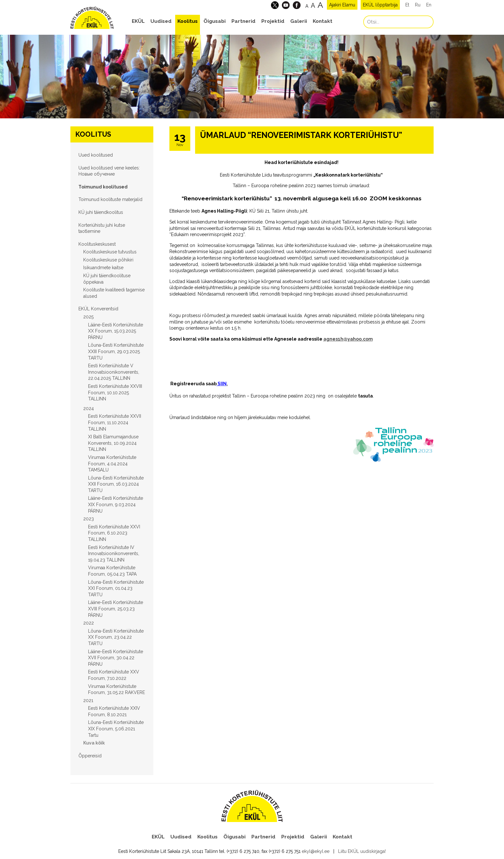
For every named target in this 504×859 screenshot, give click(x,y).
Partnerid (243, 21)
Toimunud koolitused (103, 187)
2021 (88, 700)
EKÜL (138, 21)
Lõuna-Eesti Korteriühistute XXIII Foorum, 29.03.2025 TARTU (116, 351)
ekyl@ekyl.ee (316, 851)
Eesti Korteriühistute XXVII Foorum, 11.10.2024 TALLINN (115, 422)
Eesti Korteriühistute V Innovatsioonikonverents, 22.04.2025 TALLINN (114, 372)
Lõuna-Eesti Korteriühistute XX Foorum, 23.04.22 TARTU (116, 637)
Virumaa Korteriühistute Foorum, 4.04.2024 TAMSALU (112, 464)
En (429, 5)
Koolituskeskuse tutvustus (110, 252)
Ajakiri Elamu (342, 5)
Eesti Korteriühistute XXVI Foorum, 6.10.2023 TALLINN (114, 533)
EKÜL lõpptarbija (380, 5)
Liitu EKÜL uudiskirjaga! (362, 851)
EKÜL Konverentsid (98, 309)
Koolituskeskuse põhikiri (108, 260)
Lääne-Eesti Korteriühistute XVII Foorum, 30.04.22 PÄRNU (116, 658)
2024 (89, 408)
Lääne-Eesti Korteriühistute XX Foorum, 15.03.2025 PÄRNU (116, 331)
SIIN (222, 384)
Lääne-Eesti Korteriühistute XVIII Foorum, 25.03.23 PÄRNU (116, 609)
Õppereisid (90, 756)
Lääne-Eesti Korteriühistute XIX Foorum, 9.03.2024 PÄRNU (116, 504)
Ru (418, 5)
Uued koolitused (96, 155)
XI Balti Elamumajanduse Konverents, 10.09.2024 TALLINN (113, 443)
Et (407, 5)
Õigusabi (215, 21)
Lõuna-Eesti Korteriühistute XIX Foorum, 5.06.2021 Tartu (116, 729)
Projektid (273, 21)
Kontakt (323, 21)
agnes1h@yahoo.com (348, 339)
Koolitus (188, 21)
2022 (89, 623)
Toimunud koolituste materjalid (110, 199)
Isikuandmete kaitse (103, 268)
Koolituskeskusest (97, 244)
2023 (89, 519)
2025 (88, 317)
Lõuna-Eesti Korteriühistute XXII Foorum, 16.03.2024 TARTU (116, 484)
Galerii (299, 21)
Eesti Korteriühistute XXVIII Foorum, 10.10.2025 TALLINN (115, 393)
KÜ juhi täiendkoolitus (101, 212)
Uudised (161, 21)
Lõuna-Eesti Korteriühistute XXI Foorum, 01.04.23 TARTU (116, 588)
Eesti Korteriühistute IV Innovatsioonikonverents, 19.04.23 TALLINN (114, 554)
